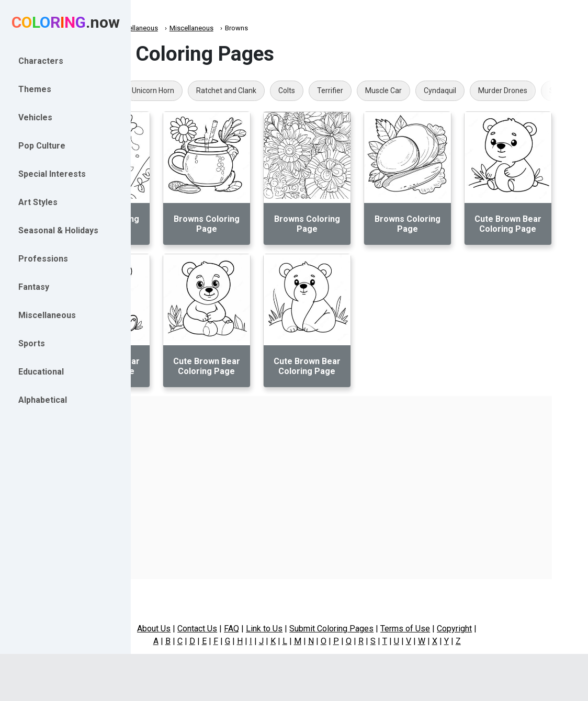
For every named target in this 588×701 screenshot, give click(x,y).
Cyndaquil (525, 91)
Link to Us (317, 629)
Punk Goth (178, 91)
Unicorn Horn (238, 91)
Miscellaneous (221, 28)
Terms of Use (458, 629)
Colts (372, 91)
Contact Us (250, 629)
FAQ (284, 629)
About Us (207, 629)
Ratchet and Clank (312, 91)
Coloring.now (168, 28)
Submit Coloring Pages (384, 629)
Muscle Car (469, 91)
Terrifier (415, 91)
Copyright (507, 629)
